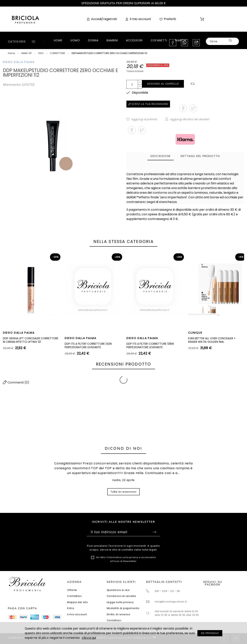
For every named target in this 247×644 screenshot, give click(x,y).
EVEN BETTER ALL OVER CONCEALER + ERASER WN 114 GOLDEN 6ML (212, 340)
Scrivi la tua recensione (148, 104)
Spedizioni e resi (118, 590)
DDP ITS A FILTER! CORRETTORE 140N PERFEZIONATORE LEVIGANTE (88, 345)
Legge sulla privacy (120, 602)
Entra (71, 608)
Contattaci (74, 596)
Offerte (72, 590)
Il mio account (77, 614)
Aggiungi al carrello (163, 84)
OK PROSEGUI (210, 633)
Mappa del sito (78, 602)
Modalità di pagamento (123, 608)
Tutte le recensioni (123, 492)
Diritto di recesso (119, 614)
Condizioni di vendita (121, 596)
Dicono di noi (123, 448)
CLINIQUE (195, 333)
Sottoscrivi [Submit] (154, 532)
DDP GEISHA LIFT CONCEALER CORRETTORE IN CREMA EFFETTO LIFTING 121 (31, 340)
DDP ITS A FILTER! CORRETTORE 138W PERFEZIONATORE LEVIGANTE (150, 345)
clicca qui (89, 638)
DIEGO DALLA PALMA (19, 62)
